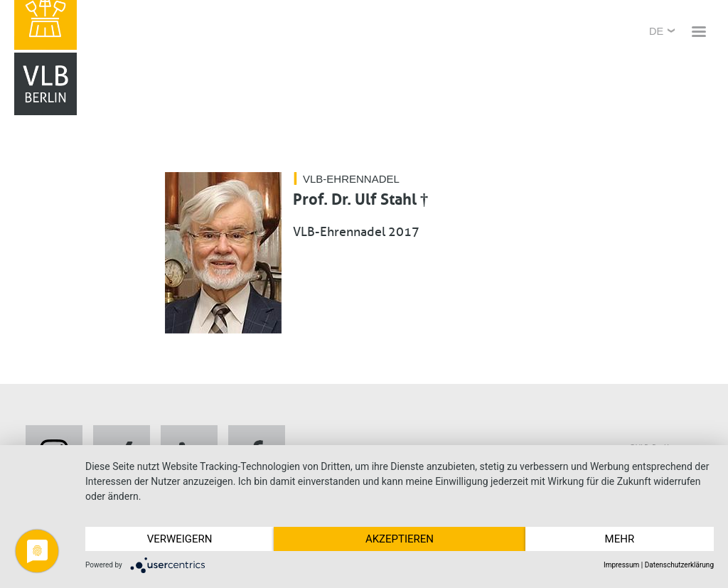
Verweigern (180, 539)
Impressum (621, 565)
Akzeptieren (400, 539)
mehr (620, 539)
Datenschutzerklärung (679, 565)
